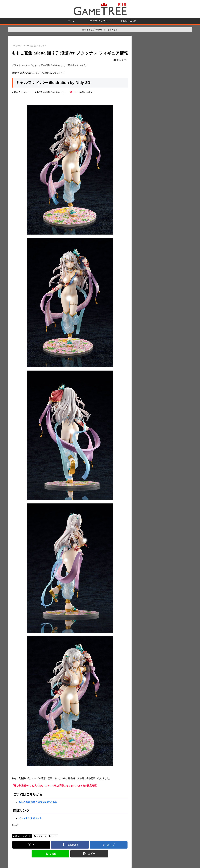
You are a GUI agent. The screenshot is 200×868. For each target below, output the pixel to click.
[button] (89, 854)
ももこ (53, 836)
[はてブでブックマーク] (109, 845)
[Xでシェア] (31, 845)
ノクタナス (40, 836)
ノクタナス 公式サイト (30, 818)
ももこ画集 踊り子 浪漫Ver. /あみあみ (38, 802)
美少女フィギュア (22, 836)
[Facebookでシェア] (70, 845)
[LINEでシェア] (50, 854)
